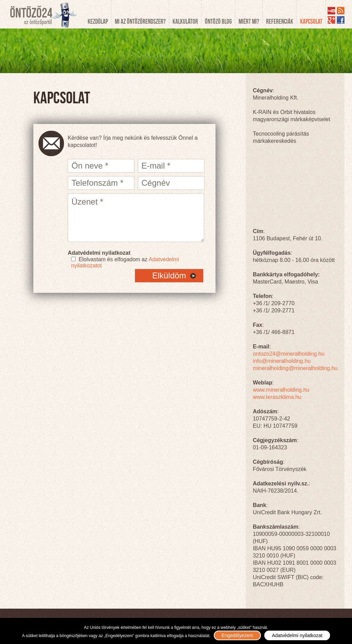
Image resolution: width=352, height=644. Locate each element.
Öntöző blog (218, 21)
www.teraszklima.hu (277, 397)
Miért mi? (249, 21)
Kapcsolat (311, 21)
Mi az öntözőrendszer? (140, 21)
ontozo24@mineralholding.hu (288, 354)
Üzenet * (136, 218)
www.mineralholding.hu (281, 390)
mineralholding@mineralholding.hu (295, 368)
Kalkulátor (185, 21)
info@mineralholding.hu (282, 361)
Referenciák (280, 21)
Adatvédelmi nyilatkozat (297, 635)
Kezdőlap (98, 21)
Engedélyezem (237, 635)
